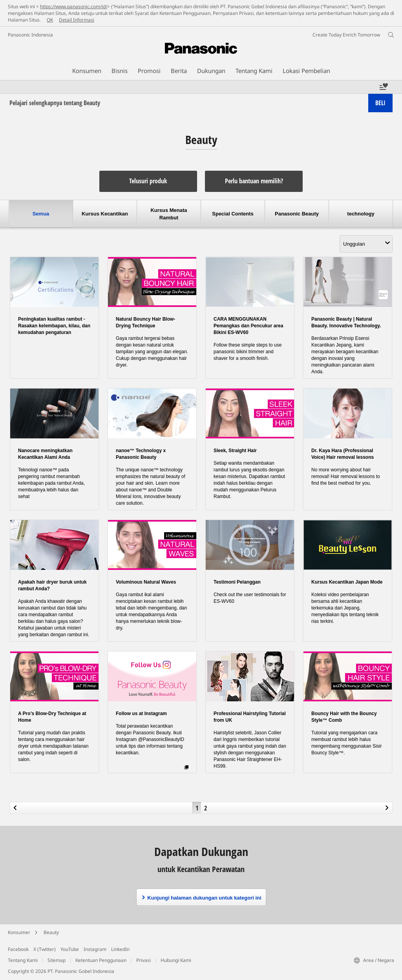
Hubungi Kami (176, 960)
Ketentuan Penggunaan (101, 960)
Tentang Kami (23, 960)
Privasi (143, 960)
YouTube (70, 949)
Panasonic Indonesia (30, 35)
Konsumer (19, 932)
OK (50, 20)
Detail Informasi (77, 20)
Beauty (51, 932)
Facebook (18, 949)
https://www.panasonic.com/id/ (74, 6)
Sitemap (57, 960)
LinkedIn (120, 949)
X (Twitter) (45, 949)
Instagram (95, 949)
